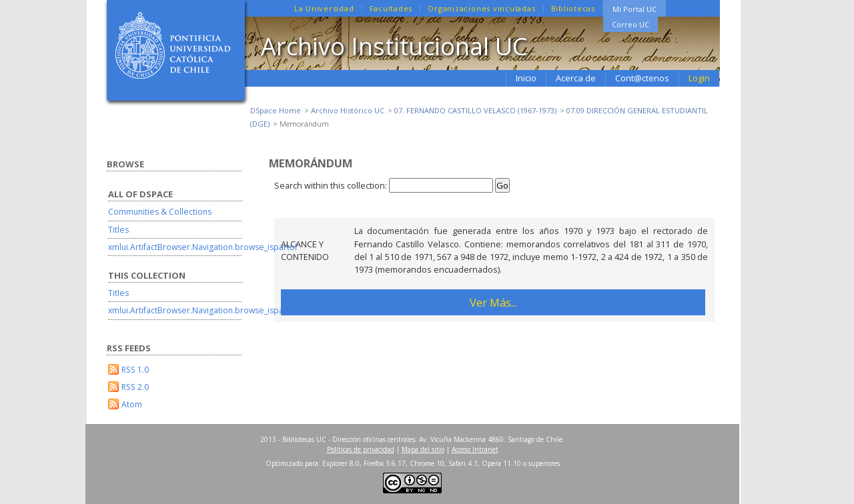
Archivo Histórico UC (348, 110)
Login (699, 78)
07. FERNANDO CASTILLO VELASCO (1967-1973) (475, 110)
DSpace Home (276, 110)
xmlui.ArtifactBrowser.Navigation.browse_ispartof (203, 247)
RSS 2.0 (135, 387)
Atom (132, 404)
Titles (118, 230)
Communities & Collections (160, 212)
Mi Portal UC (634, 9)
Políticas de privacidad (361, 449)
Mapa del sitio (423, 449)
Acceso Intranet (475, 449)
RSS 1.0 (135, 370)
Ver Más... (493, 302)
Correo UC (630, 24)
